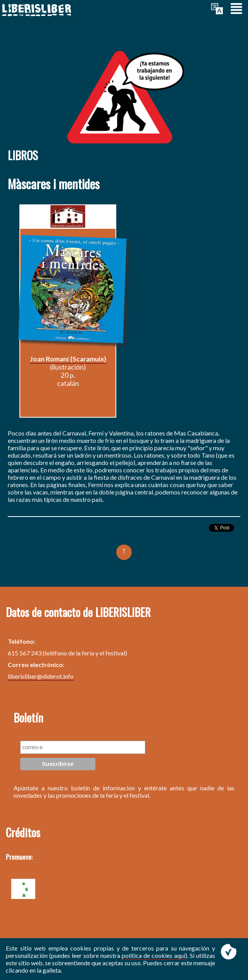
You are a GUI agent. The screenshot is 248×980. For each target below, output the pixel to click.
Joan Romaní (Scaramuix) (68, 359)
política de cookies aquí (153, 955)
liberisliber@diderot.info (41, 676)
